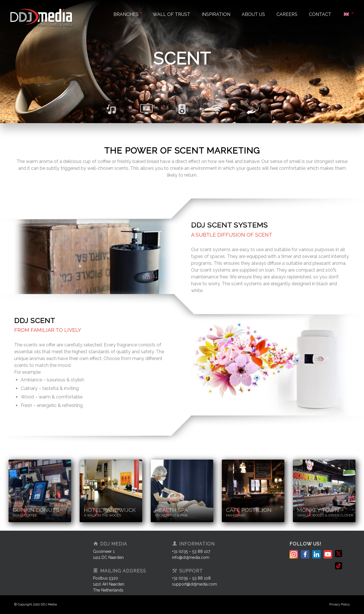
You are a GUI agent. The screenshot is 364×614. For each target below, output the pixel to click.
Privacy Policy (340, 604)
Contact (320, 14)
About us (253, 14)
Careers (287, 14)
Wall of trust (171, 14)
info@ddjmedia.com (191, 557)
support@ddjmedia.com (195, 584)
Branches (127, 14)
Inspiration (216, 14)
